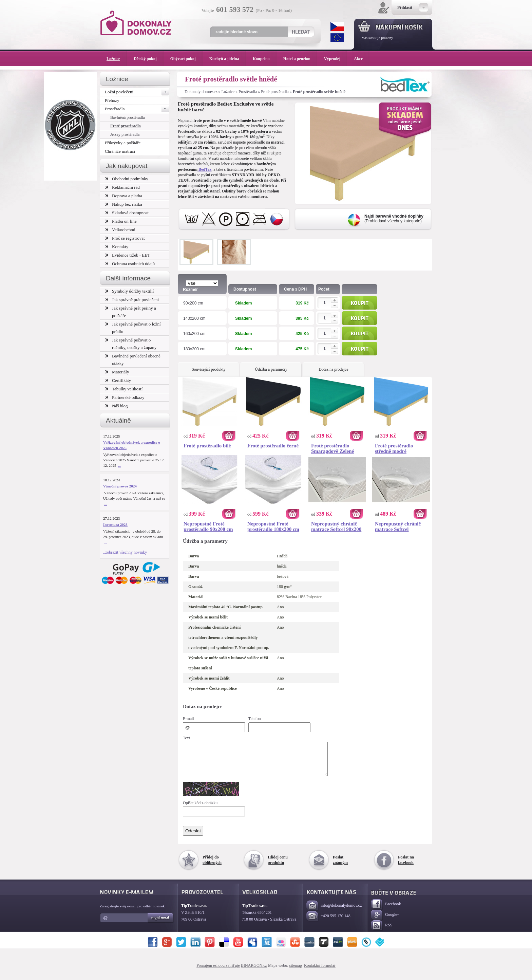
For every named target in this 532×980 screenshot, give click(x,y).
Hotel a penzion (300, 59)
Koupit (359, 303)
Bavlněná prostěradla (128, 117)
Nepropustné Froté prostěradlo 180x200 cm (273, 526)
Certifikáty (118, 380)
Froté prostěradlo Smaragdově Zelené (332, 448)
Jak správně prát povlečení (132, 300)
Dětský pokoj (149, 59)
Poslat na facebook (406, 866)
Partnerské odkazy (125, 397)
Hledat (301, 32)
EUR (337, 38)
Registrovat (161, 924)
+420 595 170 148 (328, 922)
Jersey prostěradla (125, 134)
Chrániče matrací (120, 151)
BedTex (204, 169)
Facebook (386, 911)
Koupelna (265, 59)
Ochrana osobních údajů (130, 264)
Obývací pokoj (186, 59)
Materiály (117, 372)
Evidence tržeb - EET (128, 255)
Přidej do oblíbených (212, 866)
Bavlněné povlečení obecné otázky (133, 360)
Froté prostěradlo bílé (207, 446)
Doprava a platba (124, 196)
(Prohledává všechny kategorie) (394, 219)
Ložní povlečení (137, 92)
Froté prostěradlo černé (273, 446)
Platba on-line (121, 221)
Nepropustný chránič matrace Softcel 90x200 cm (336, 526)
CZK (337, 26)
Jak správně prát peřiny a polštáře (131, 312)
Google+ (385, 921)
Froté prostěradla (275, 92)
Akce (359, 59)
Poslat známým (340, 866)
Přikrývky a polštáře (123, 143)
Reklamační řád (122, 187)
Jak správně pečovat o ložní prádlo (133, 328)
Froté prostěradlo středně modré (394, 448)
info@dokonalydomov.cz (334, 912)
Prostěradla (248, 92)
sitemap (296, 972)
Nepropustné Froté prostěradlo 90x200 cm (208, 526)
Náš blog (117, 406)
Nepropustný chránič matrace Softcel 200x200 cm (398, 526)
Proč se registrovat (125, 238)
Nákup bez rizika (124, 204)
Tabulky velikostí (124, 389)
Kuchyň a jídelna (228, 59)
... (119, 465)
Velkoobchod (120, 230)
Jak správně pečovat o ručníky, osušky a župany (131, 344)
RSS (382, 932)
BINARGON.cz (254, 972)
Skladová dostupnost (127, 213)
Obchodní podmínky (127, 179)
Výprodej (336, 59)
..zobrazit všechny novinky (125, 552)
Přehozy (112, 100)
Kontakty (117, 247)
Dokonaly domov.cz (201, 92)
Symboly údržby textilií (129, 291)
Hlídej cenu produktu (278, 866)
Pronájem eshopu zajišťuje (218, 972)
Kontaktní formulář (320, 972)
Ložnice (228, 92)
